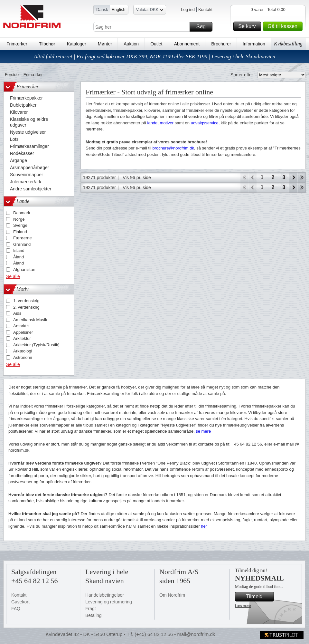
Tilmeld (259, 597)
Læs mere (243, 606)
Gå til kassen (284, 26)
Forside (12, 75)
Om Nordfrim (172, 595)
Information (254, 44)
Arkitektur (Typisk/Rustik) (36, 345)
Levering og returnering (109, 602)
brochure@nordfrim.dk (173, 148)
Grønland (22, 244)
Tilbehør (47, 44)
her (204, 526)
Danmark (22, 213)
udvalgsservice (205, 123)
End (302, 178)
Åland (19, 257)
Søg (203, 27)
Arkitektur (22, 338)
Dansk (102, 10)
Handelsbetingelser (105, 595)
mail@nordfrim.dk (196, 634)
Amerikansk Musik (30, 320)
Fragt (91, 609)
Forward (293, 178)
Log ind (188, 10)
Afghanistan (24, 269)
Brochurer (221, 44)
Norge (19, 219)
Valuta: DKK (150, 10)
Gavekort (20, 602)
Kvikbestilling (288, 44)
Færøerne (23, 238)
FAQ (16, 609)
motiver (167, 123)
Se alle (13, 276)
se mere (203, 431)
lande (153, 123)
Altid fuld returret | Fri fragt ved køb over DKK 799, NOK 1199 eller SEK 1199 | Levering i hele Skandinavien (154, 57)
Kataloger (77, 44)
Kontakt (205, 10)
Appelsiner (23, 332)
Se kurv (248, 26)
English (119, 10)
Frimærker (17, 44)
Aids (17, 313)
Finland (20, 232)
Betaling (94, 615)
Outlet (156, 44)
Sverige (20, 225)
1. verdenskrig (26, 301)
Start (244, 178)
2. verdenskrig (26, 307)
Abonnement (187, 44)
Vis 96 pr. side (137, 178)
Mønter (105, 44)
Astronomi (23, 357)
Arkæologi (23, 351)
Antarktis (21, 326)
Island (19, 250)
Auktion (131, 44)
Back (253, 178)
